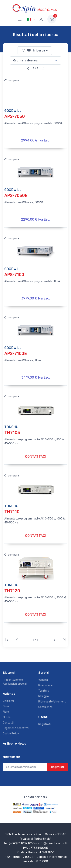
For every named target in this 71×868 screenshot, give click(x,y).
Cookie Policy (11, 734)
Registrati (44, 724)
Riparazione (46, 685)
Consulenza (45, 707)
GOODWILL (13, 111)
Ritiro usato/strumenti (52, 702)
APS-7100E (16, 353)
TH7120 (12, 591)
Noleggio (44, 696)
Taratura (44, 691)
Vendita (43, 680)
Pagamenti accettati (16, 728)
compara (12, 80)
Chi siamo (9, 701)
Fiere (6, 712)
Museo (7, 717)
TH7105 (12, 433)
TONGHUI (12, 427)
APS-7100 (14, 275)
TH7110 (12, 512)
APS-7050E (16, 195)
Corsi (6, 706)
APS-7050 (15, 116)
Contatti (8, 723)
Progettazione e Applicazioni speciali (15, 682)
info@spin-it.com (50, 843)
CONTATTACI (36, 457)
